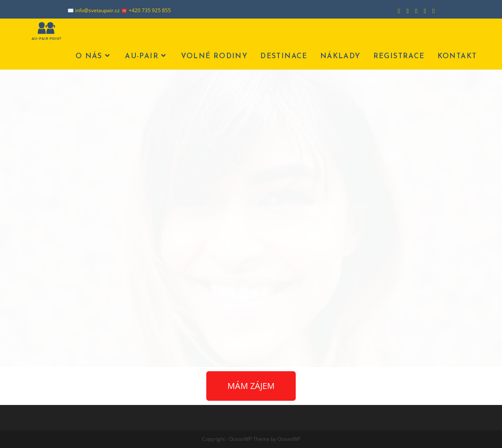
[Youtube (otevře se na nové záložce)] (422, 11)
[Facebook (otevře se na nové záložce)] (396, 11)
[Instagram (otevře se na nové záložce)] (405, 11)
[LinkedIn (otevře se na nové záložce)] (413, 11)
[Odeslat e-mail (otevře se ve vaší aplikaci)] (430, 11)
